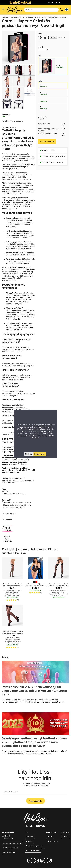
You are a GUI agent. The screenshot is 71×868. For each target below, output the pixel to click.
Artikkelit (65, 837)
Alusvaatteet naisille (32, 17)
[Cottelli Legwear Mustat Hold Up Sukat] (12, 580)
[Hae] (41, 10)
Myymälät (29, 841)
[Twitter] (50, 860)
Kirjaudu (50, 837)
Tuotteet (6, 17)
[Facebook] (30, 860)
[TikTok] (43, 860)
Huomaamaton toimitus (33, 850)
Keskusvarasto (44, 124)
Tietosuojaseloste (53, 841)
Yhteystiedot (30, 837)
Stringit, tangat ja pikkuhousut (55, 17)
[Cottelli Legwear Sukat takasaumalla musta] (59, 580)
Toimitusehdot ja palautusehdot (12, 843)
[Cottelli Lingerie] (7, 533)
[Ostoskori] (62, 10)
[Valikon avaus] (3, 10)
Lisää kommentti (9, 514)
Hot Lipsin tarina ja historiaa (35, 846)
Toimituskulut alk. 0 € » (54, 2)
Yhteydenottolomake (9, 852)
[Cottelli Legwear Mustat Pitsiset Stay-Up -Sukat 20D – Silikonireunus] (12, 628)
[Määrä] (42, 49)
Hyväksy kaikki (40, 454)
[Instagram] (37, 860)
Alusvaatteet (17, 17)
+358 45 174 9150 (7, 838)
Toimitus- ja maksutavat (10, 848)
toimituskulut (62, 37)
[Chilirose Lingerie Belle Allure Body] (35, 580)
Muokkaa (28, 454)
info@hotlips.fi (6, 837)
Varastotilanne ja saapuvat (12, 121)
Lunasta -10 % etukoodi (20, 2)
